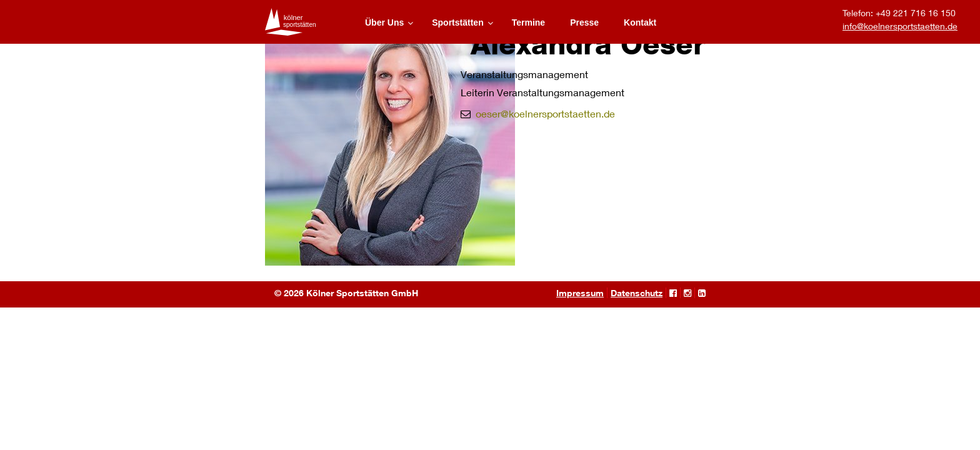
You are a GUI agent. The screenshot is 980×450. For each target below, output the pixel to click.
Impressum (580, 293)
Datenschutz (637, 293)
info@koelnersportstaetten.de (900, 26)
